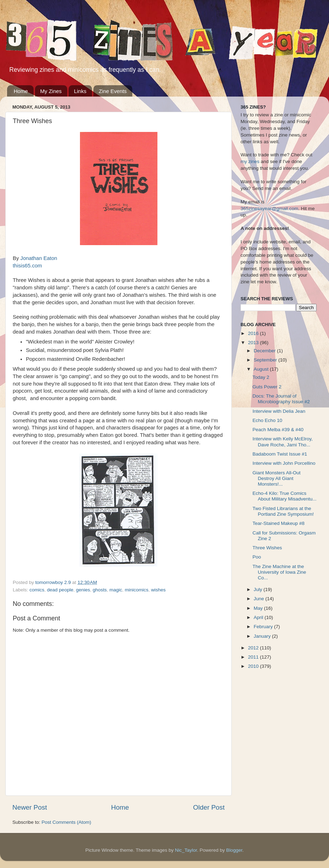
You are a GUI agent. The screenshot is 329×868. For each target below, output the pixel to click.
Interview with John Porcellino (284, 463)
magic (116, 590)
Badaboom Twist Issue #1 (280, 454)
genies (83, 590)
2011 (254, 657)
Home (21, 91)
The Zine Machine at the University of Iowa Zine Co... (279, 572)
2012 (254, 648)
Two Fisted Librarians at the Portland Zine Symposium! (283, 511)
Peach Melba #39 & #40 (278, 430)
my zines (250, 161)
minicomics (137, 590)
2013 (254, 343)
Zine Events (113, 91)
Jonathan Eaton (39, 258)
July (259, 589)
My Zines (51, 91)
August (262, 369)
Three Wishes (267, 548)
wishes (158, 590)
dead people (60, 590)
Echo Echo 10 (267, 420)
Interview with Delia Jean (279, 411)
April (259, 617)
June (259, 599)
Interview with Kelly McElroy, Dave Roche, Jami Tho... (283, 442)
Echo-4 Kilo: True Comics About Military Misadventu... (285, 496)
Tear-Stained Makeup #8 (279, 523)
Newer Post (30, 807)
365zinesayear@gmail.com (269, 209)
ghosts (100, 590)
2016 (254, 333)
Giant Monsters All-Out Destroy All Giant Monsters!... (277, 478)
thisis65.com (27, 266)
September (266, 360)
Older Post (209, 807)
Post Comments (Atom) (67, 822)
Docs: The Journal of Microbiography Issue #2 (281, 399)
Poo (257, 557)
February (264, 627)
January (263, 636)
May (259, 608)
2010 (254, 666)
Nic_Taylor (186, 850)
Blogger (234, 850)
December (265, 351)
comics (37, 590)
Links (80, 91)
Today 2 (261, 377)
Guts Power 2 (267, 387)
